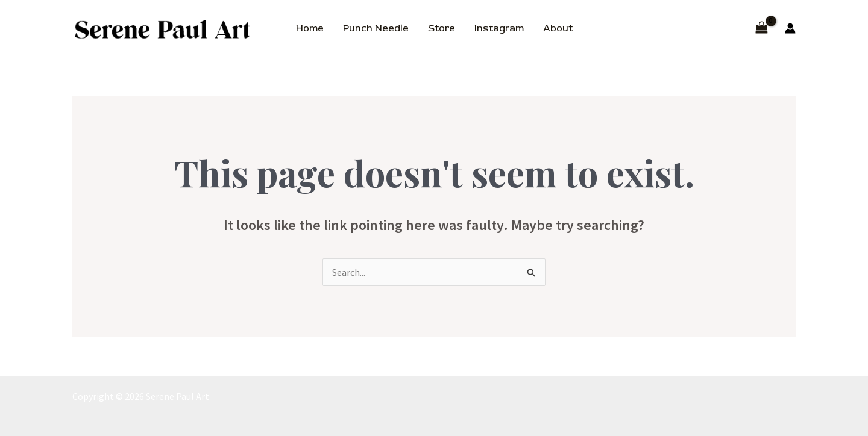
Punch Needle (376, 28)
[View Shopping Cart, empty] (761, 29)
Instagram (499, 28)
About (558, 28)
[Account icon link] (790, 28)
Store (442, 28)
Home (310, 28)
